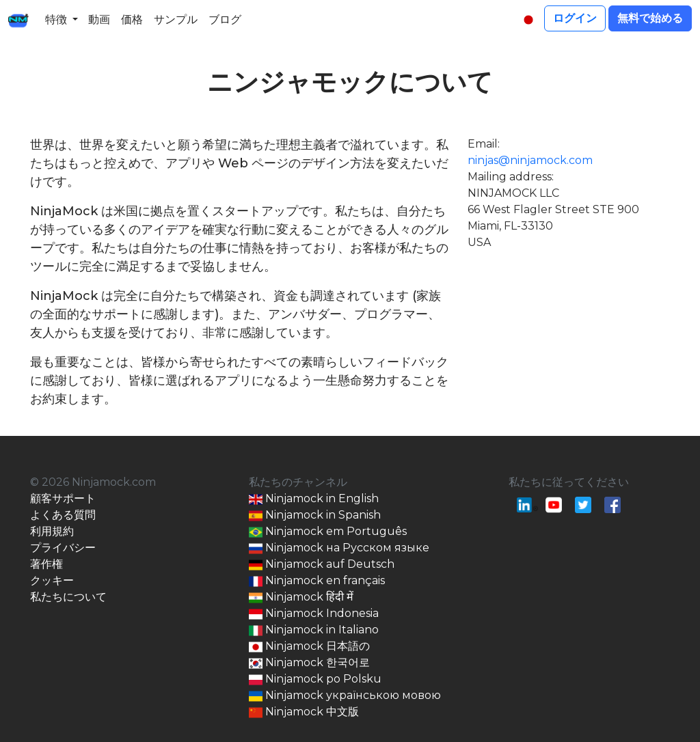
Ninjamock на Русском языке (339, 548)
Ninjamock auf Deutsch (322, 565)
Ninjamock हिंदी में (301, 597)
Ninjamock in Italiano (314, 630)
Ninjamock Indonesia (314, 614)
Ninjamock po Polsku (315, 679)
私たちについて (68, 597)
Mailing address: (511, 177)
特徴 (56, 19)
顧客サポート (63, 498)
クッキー (52, 580)
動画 (99, 19)
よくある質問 (63, 515)
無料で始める (650, 18)
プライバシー (63, 548)
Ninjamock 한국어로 (309, 663)
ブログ (225, 19)
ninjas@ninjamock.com (530, 160)
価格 (132, 19)
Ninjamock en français (317, 581)
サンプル (176, 19)
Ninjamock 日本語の (309, 647)
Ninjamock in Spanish (315, 516)
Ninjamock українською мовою (345, 696)
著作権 (46, 564)
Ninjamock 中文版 (304, 712)
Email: (484, 144)
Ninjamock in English (314, 499)
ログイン (575, 18)
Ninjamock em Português (328, 532)
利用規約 (52, 531)
